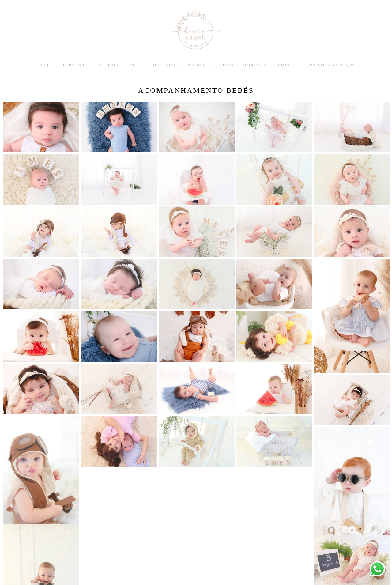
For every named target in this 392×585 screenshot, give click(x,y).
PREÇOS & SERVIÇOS (332, 65)
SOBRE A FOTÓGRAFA (244, 65)
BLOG (136, 65)
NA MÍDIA (199, 65)
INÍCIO (45, 65)
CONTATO (288, 65)
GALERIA (109, 65)
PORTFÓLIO (75, 65)
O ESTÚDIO (165, 65)
